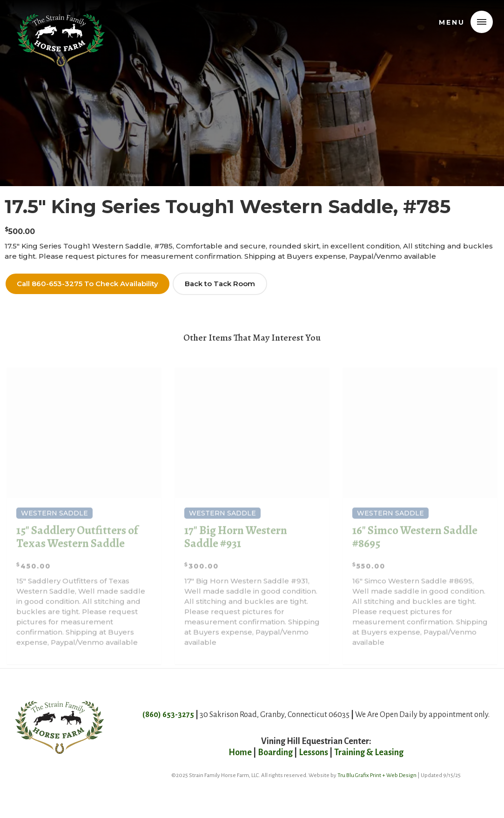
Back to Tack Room (220, 284)
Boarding (275, 752)
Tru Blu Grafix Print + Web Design (377, 775)
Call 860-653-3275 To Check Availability (87, 284)
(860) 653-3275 (168, 715)
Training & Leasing (369, 752)
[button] (482, 22)
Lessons (313, 752)
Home (241, 752)
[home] (61, 20)
